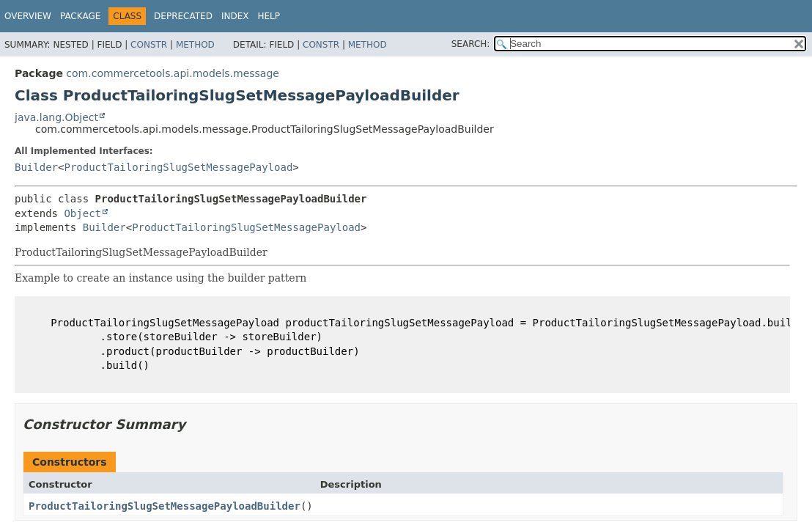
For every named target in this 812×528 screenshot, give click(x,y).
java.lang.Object (56, 117)
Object (82, 213)
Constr (149, 45)
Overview (28, 16)
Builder (36, 167)
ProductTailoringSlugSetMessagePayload (178, 167)
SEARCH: (471, 44)
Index (235, 16)
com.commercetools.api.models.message (173, 73)
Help (269, 16)
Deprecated (183, 16)
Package (80, 16)
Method (195, 45)
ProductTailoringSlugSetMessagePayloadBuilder (165, 506)
